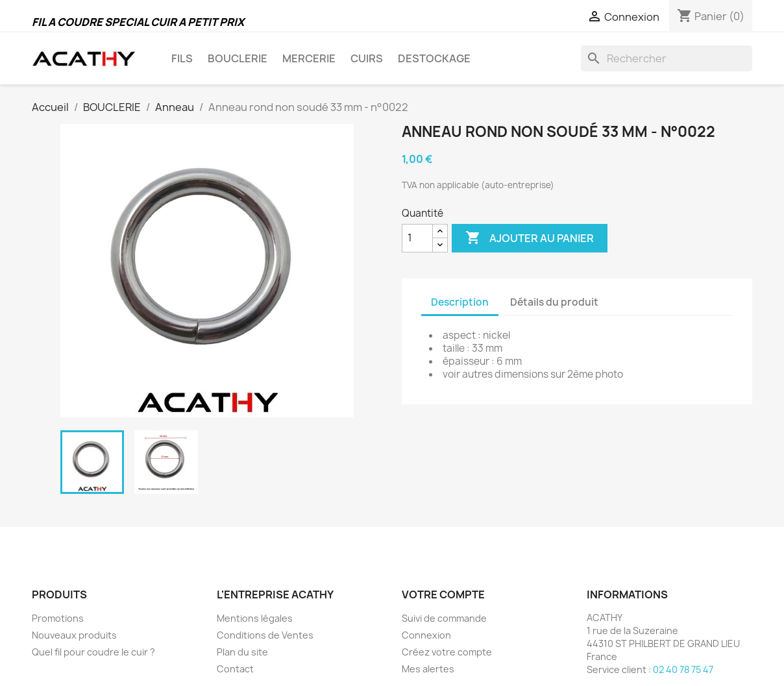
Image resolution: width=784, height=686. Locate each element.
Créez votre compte (447, 652)
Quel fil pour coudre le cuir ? (93, 652)
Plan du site (242, 652)
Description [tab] (460, 302)
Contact (235, 669)
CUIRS (367, 58)
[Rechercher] (667, 58)
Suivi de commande (444, 618)
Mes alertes (428, 669)
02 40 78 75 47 (683, 669)
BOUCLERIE (238, 58)
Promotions (58, 618)
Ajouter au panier (530, 238)
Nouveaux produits (74, 635)
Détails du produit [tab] (554, 302)
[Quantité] (417, 238)
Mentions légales (255, 618)
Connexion (426, 635)
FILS (182, 58)
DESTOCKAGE (434, 58)
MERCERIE (309, 58)
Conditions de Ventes (265, 635)
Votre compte (443, 594)
